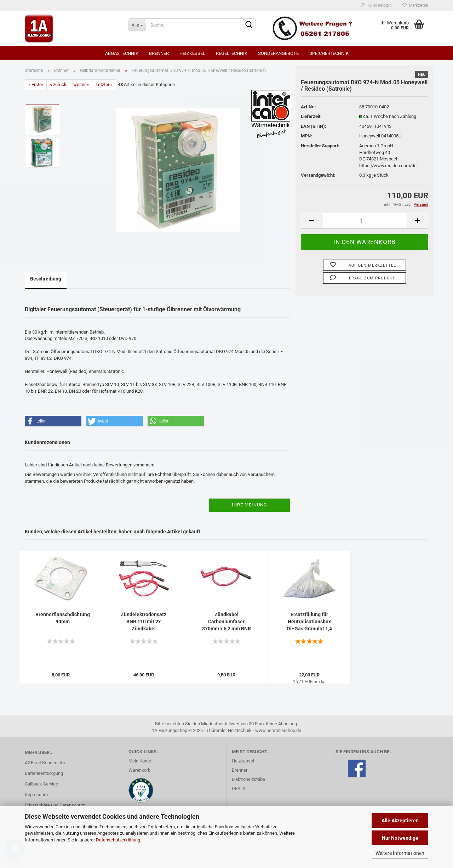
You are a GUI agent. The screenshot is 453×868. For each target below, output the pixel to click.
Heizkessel (192, 53)
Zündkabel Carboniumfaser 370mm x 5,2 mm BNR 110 (226, 622)
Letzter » (104, 84)
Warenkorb (139, 770)
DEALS (239, 788)
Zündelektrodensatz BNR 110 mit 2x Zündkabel (144, 622)
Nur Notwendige (400, 838)
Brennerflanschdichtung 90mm (63, 618)
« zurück (58, 84)
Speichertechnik (329, 53)
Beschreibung (46, 279)
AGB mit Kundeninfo (45, 763)
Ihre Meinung (250, 505)
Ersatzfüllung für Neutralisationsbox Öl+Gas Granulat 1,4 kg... (309, 622)
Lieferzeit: (311, 116)
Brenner (159, 53)
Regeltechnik (232, 53)
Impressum (36, 795)
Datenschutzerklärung (118, 840)
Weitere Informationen (400, 853)
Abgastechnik (122, 53)
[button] (53, 421)
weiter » (81, 84)
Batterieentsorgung (44, 773)
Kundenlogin (377, 5)
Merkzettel (415, 5)
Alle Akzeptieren (400, 821)
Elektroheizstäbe (248, 779)
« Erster (36, 84)
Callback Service (41, 784)
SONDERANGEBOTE (278, 53)
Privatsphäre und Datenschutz (55, 805)
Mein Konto (140, 761)
